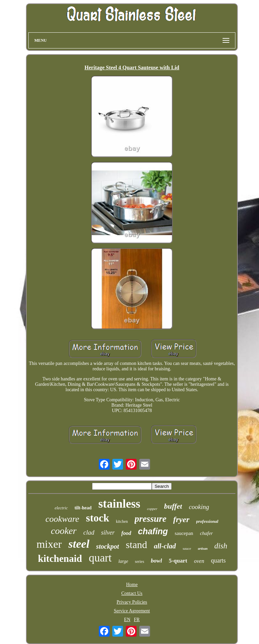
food (126, 533)
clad (89, 532)
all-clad (165, 546)
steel (79, 544)
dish (221, 546)
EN (127, 620)
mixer (49, 544)
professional (207, 521)
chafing (153, 531)
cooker (64, 531)
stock (98, 518)
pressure (151, 519)
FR (137, 620)
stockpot (108, 546)
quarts (218, 561)
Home (132, 585)
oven (199, 561)
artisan (203, 549)
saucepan (184, 533)
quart (100, 558)
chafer (206, 533)
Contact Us (132, 593)
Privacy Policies (132, 602)
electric (61, 508)
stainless (119, 504)
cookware (62, 519)
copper (152, 509)
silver (108, 533)
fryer (181, 519)
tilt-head (83, 508)
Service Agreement (132, 611)
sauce (187, 548)
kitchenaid (60, 558)
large (123, 561)
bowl (156, 561)
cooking (199, 507)
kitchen (122, 521)
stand (136, 545)
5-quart (178, 561)
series (139, 562)
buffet (173, 506)
